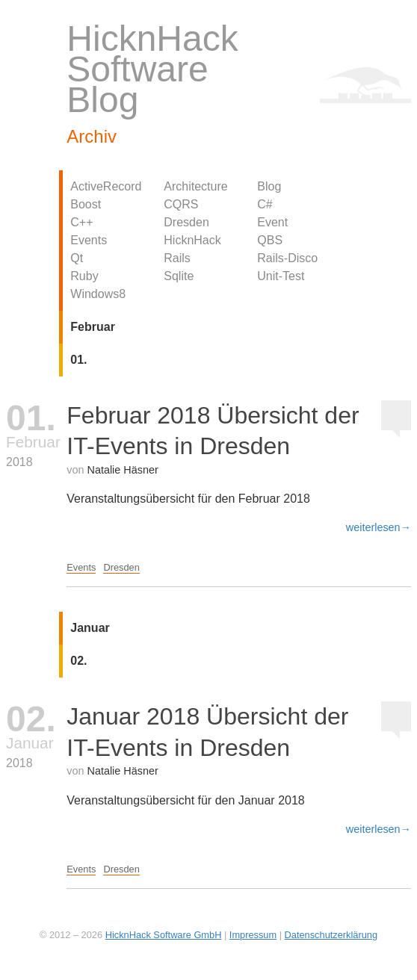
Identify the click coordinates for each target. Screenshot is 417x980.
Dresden (186, 222)
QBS (270, 240)
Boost (86, 204)
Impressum (253, 935)
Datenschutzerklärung (331, 935)
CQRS (181, 204)
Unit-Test (281, 276)
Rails (177, 258)
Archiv (92, 136)
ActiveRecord (106, 186)
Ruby (84, 276)
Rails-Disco (287, 258)
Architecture (195, 186)
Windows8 (98, 294)
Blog (269, 186)
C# (265, 204)
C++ (81, 222)
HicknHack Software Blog (152, 69)
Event (272, 222)
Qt (77, 258)
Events (89, 240)
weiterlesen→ (379, 527)
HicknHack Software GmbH (164, 935)
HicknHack (192, 240)
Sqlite (179, 276)
